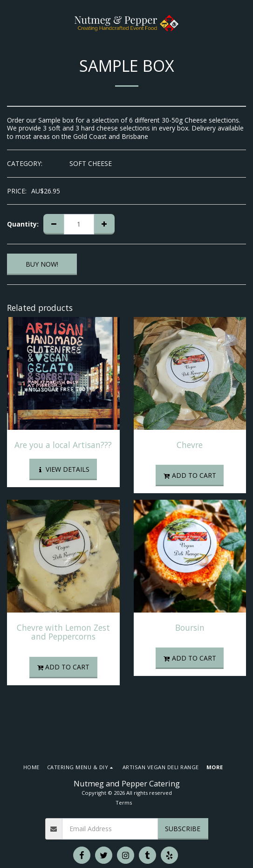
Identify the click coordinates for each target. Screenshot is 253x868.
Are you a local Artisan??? (63, 445)
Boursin (190, 627)
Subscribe (183, 829)
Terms (124, 803)
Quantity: (23, 224)
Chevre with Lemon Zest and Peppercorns (63, 632)
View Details (63, 469)
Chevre (190, 445)
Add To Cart (190, 475)
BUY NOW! (42, 264)
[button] (10, 23)
